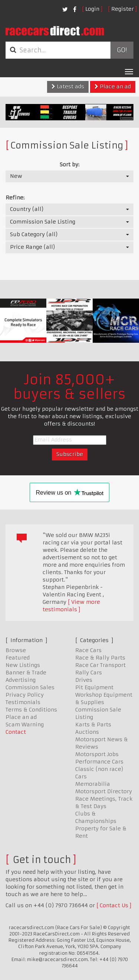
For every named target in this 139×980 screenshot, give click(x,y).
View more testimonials (71, 606)
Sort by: (69, 165)
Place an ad (113, 87)
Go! (122, 50)
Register (123, 9)
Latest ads (68, 87)
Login (92, 9)
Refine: (15, 198)
